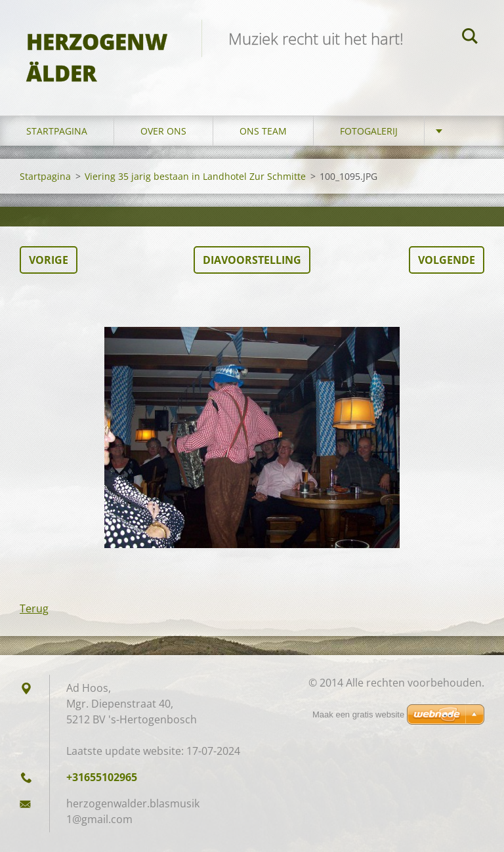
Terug (34, 608)
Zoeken (470, 38)
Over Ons (163, 131)
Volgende (447, 260)
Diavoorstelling (252, 260)
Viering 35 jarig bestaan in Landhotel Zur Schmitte (195, 176)
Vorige (49, 260)
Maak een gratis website (358, 714)
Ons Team (263, 131)
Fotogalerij (369, 131)
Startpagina (57, 131)
